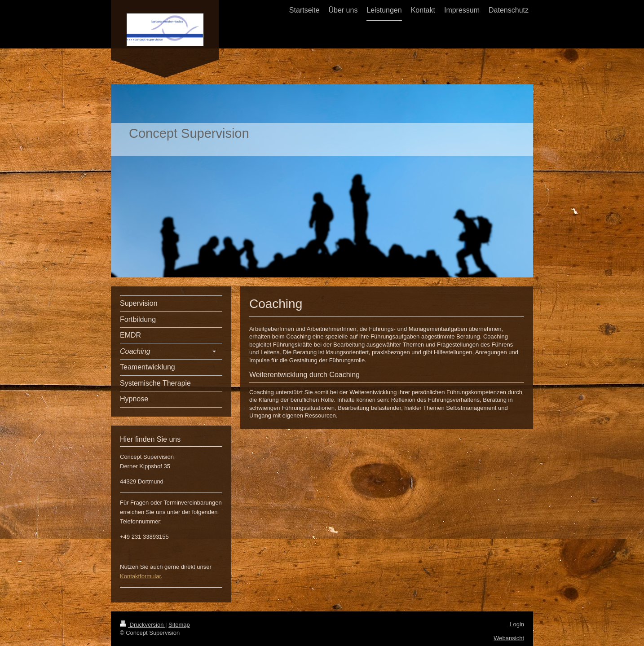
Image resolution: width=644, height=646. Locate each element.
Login (517, 624)
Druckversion (143, 625)
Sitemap (179, 625)
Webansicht (509, 638)
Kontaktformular (140, 576)
